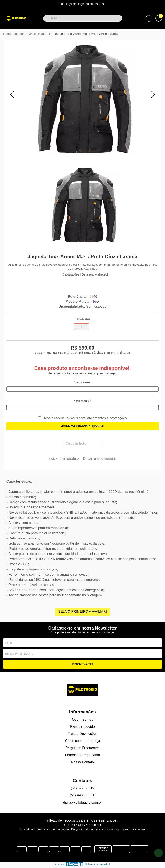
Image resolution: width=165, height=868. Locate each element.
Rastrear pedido (82, 727)
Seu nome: (82, 382)
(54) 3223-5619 (82, 788)
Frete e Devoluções (83, 734)
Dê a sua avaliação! (95, 274)
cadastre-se (97, 4)
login (82, 4)
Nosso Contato (82, 762)
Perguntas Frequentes (82, 748)
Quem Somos (82, 719)
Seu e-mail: (83, 401)
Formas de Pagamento (83, 755)
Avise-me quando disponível (83, 426)
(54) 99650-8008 (82, 795)
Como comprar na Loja (83, 741)
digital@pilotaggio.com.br (82, 802)
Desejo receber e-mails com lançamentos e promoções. (85, 418)
